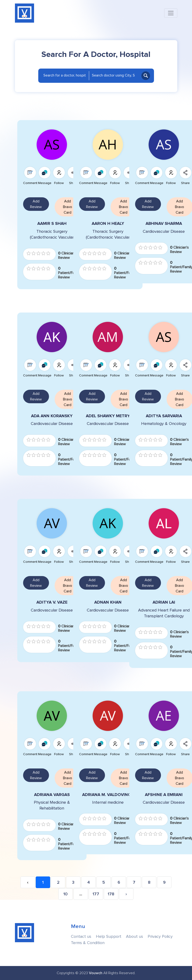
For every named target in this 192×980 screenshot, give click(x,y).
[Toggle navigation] (171, 13)
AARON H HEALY (108, 224)
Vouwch (96, 973)
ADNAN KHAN (108, 602)
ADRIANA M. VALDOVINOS (108, 795)
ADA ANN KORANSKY (52, 416)
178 (111, 894)
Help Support (109, 937)
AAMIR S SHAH (52, 224)
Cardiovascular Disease (52, 424)
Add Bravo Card (68, 207)
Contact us (81, 937)
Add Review (36, 204)
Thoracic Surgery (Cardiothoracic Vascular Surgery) (52, 235)
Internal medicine (108, 802)
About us (134, 937)
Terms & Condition (88, 943)
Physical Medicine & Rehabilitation (52, 805)
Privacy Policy (160, 937)
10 (66, 894)
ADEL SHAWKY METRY (108, 416)
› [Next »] (126, 894)
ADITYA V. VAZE (52, 602)
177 (96, 894)
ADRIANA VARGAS (52, 795)
